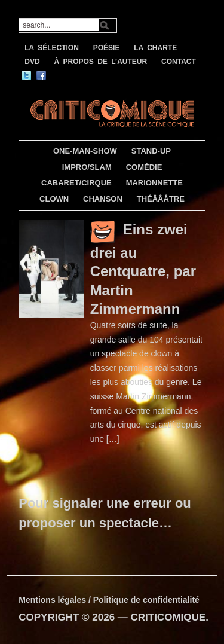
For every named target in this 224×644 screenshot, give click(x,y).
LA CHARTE (155, 48)
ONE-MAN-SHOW (85, 151)
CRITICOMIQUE (168, 617)
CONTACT (179, 62)
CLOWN (54, 199)
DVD (32, 62)
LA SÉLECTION (52, 48)
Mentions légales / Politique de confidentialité (109, 600)
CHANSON (103, 199)
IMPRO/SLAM (87, 167)
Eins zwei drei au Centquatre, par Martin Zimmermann (143, 269)
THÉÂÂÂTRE (161, 199)
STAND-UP (151, 151)
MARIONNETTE (154, 183)
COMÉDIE (144, 167)
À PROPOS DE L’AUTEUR (100, 62)
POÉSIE (107, 48)
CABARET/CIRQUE (76, 183)
